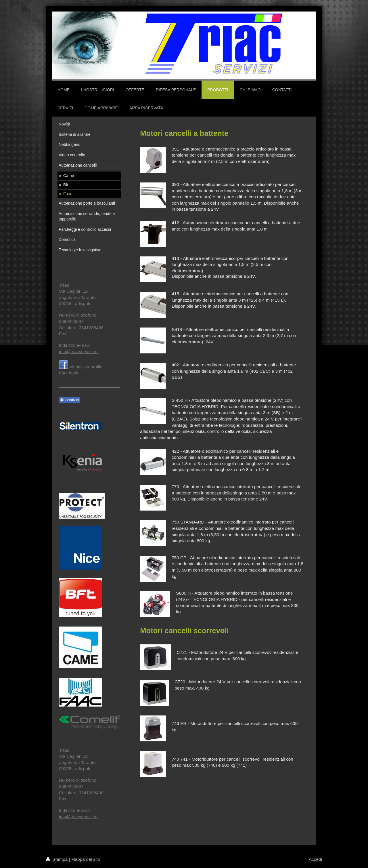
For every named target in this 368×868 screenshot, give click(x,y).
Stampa (57, 859)
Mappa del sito (86, 859)
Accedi (315, 859)
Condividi (70, 400)
